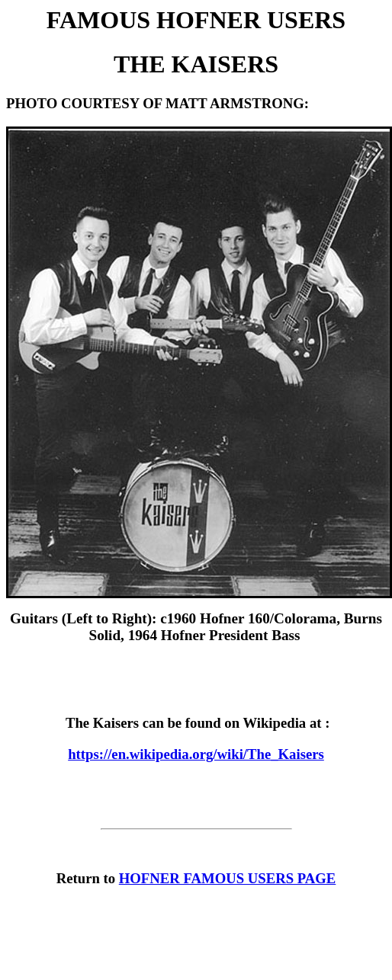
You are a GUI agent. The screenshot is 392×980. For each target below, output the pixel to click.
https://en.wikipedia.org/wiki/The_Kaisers (196, 754)
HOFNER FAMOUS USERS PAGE (228, 878)
